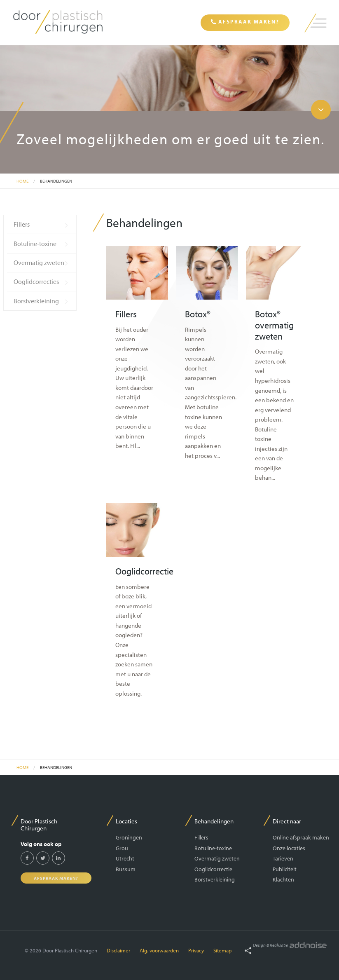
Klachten (283, 879)
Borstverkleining (36, 301)
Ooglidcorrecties (36, 281)
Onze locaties (289, 848)
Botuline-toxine (35, 244)
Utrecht (125, 858)
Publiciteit (285, 869)
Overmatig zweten (39, 263)
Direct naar (287, 821)
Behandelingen (56, 181)
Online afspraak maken (301, 837)
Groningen (129, 837)
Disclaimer (118, 950)
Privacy (196, 950)
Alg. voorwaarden (159, 950)
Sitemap (222, 950)
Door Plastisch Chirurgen (39, 824)
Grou (122, 848)
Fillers (22, 224)
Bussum (126, 869)
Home (22, 181)
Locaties (126, 821)
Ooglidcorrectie (213, 869)
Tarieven (283, 858)
